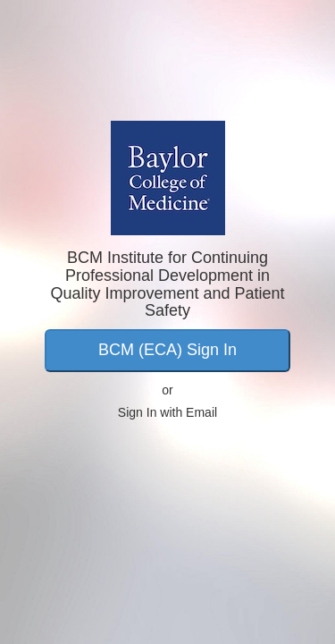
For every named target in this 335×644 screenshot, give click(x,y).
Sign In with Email (167, 412)
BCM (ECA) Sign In (167, 350)
